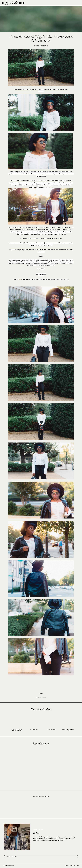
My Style (39, 697)
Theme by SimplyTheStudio (72, 866)
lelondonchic (7, 866)
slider (44, 697)
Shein (51, 187)
